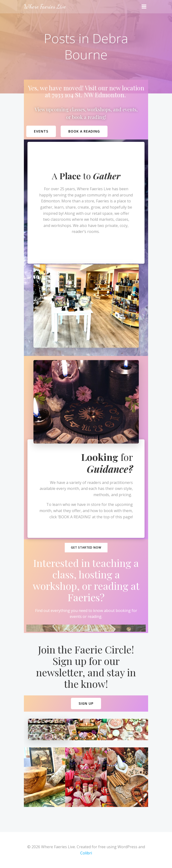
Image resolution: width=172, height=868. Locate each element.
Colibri (86, 853)
